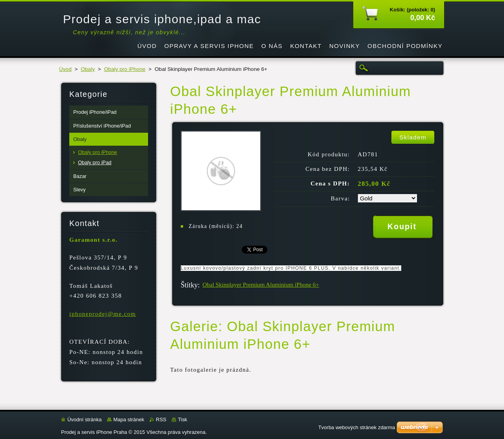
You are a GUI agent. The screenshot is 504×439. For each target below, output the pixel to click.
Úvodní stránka (84, 420)
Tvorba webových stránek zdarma (357, 427)
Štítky (189, 285)
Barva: (340, 198)
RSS (161, 420)
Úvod (65, 69)
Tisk (183, 420)
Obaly (88, 69)
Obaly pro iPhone (125, 69)
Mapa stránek (129, 420)
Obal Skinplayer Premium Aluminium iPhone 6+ (261, 285)
